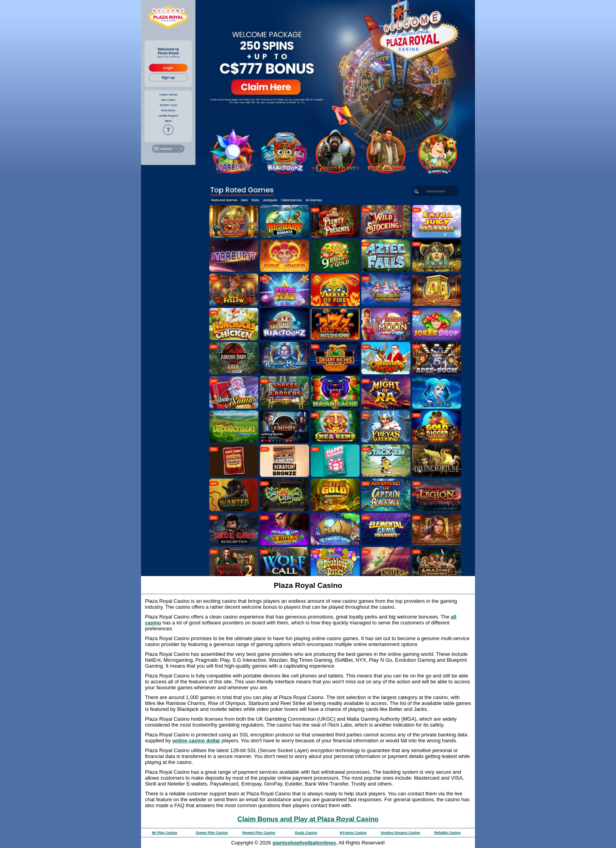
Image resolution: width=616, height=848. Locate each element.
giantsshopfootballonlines (304, 843)
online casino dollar (196, 741)
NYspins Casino (353, 833)
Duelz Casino (306, 833)
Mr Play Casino (165, 833)
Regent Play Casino (259, 833)
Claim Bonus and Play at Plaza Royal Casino (308, 819)
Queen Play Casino (212, 833)
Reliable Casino (447, 833)
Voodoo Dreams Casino (401, 833)
